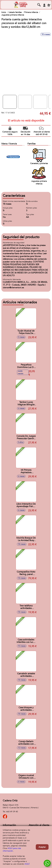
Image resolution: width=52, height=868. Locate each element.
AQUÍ (27, 864)
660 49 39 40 (12, 812)
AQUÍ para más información (12, 850)
